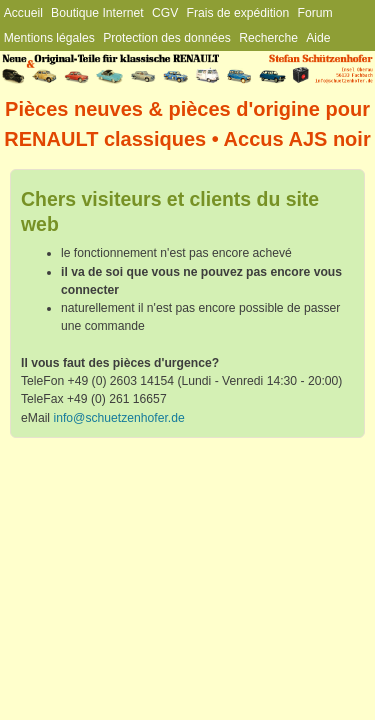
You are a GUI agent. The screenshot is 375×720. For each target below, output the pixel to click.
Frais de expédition (238, 13)
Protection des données (167, 38)
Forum (315, 13)
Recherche (268, 38)
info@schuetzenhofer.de (118, 418)
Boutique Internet (97, 13)
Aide (318, 38)
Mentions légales (49, 38)
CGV (165, 13)
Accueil (23, 13)
